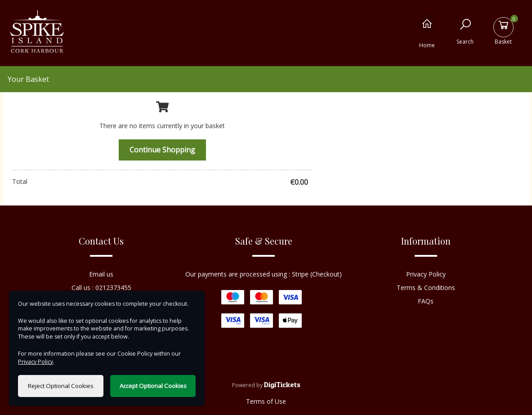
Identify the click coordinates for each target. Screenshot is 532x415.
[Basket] (503, 31)
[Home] (427, 31)
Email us (101, 274)
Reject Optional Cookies (61, 386)
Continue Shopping (162, 150)
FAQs (426, 301)
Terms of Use (266, 401)
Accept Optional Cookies (153, 386)
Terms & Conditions (426, 288)
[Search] (465, 31)
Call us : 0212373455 (101, 288)
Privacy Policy (426, 274)
